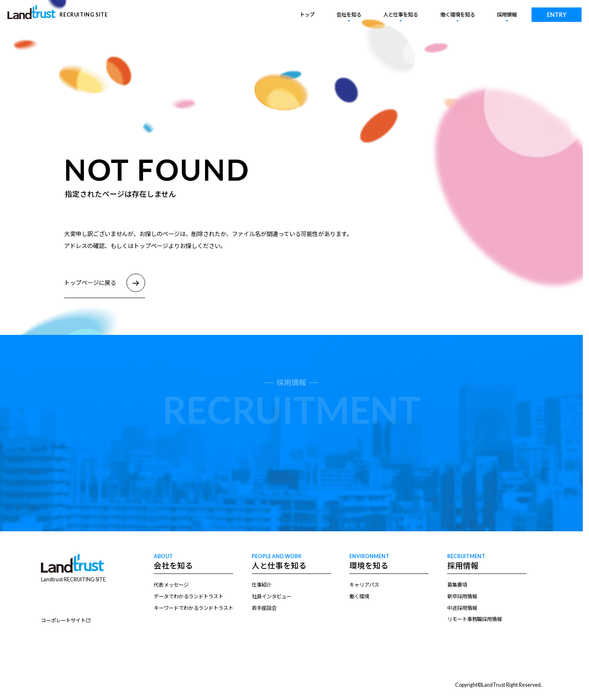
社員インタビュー (272, 596)
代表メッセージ (171, 585)
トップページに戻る (105, 283)
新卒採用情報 (462, 596)
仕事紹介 (262, 585)
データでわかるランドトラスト (188, 596)
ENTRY (557, 15)
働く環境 (359, 596)
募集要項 (457, 585)
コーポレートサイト (63, 621)
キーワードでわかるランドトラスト (193, 608)
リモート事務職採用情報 (475, 619)
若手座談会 (264, 608)
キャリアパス (364, 585)
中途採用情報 (462, 608)
